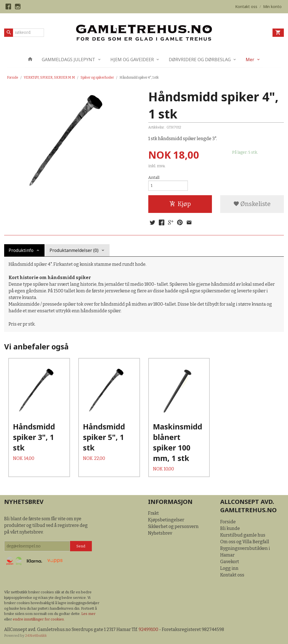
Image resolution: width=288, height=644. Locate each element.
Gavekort (230, 562)
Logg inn (229, 568)
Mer (250, 60)
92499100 (148, 629)
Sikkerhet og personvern (173, 526)
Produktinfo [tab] (21, 250)
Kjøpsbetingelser (166, 520)
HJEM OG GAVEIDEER (132, 60)
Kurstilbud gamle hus (243, 535)
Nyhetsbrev (160, 533)
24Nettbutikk (36, 636)
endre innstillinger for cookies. (39, 619)
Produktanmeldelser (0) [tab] (74, 250)
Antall (154, 178)
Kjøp (180, 204)
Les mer (88, 614)
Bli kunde (230, 528)
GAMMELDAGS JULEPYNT (68, 60)
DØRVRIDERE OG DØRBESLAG (200, 60)
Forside (13, 78)
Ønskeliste (252, 204)
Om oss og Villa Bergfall (245, 542)
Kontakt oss (232, 575)
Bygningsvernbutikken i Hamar (245, 552)
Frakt (153, 513)
